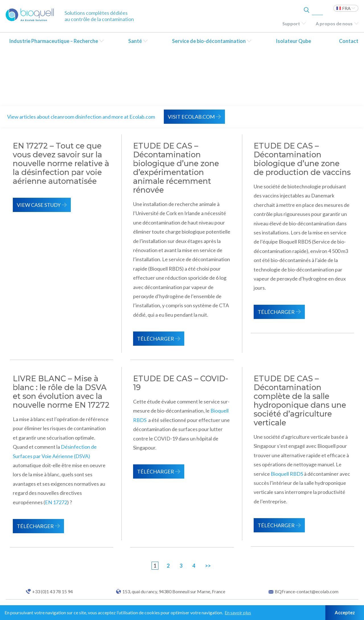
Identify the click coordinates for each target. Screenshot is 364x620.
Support (291, 23)
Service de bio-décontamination (209, 41)
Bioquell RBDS (287, 474)
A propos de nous (334, 23)
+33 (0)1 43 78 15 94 (52, 592)
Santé (135, 41)
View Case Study (39, 205)
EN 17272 (56, 502)
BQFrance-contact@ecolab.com (307, 592)
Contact (349, 41)
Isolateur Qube (293, 41)
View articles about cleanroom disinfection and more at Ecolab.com (81, 117)
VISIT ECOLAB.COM (191, 117)
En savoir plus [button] (238, 612)
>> (208, 566)
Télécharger (156, 339)
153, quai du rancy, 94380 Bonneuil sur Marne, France (174, 592)
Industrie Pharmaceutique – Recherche (54, 41)
